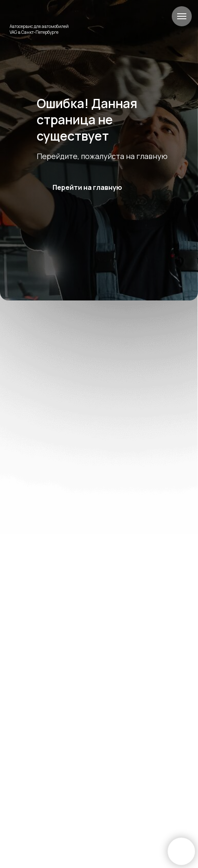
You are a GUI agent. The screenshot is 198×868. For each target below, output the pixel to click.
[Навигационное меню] (182, 16)
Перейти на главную (87, 187)
